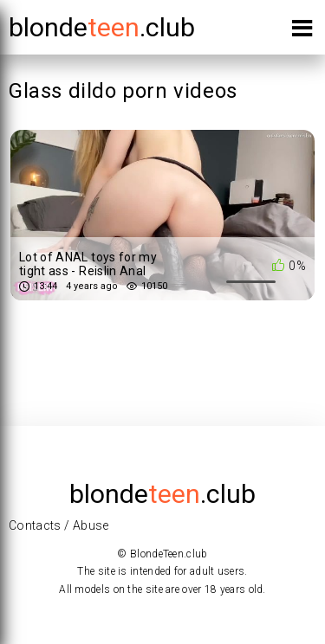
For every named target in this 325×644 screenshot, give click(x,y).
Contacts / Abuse (59, 525)
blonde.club (102, 27)
